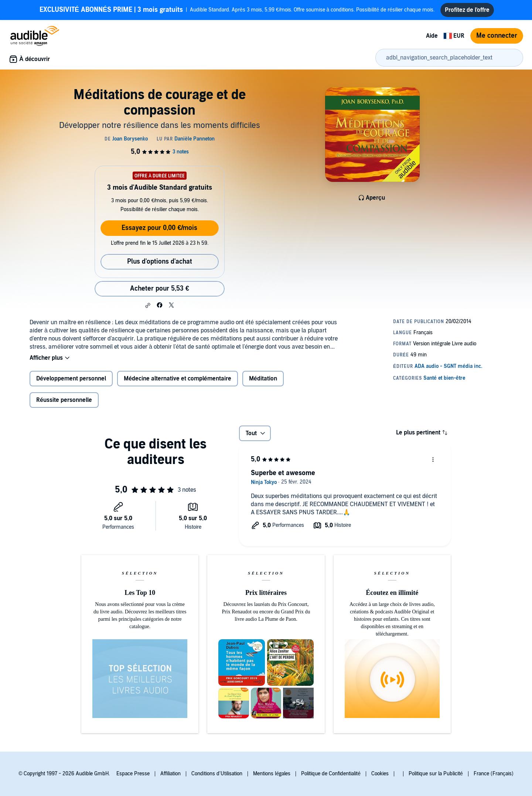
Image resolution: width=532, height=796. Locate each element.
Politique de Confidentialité (331, 774)
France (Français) (494, 774)
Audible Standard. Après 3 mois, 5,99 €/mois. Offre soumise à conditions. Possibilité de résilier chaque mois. (237, 10)
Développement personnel (71, 379)
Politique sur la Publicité (436, 774)
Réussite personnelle (64, 400)
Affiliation (170, 774)
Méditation (263, 379)
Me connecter (497, 36)
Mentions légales (272, 774)
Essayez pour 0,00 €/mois (159, 228)
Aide (432, 36)
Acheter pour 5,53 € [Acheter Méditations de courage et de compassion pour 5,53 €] (160, 289)
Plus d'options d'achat (160, 262)
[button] (148, 305)
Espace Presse (133, 774)
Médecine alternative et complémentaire (178, 379)
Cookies (380, 774)
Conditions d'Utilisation (217, 774)
